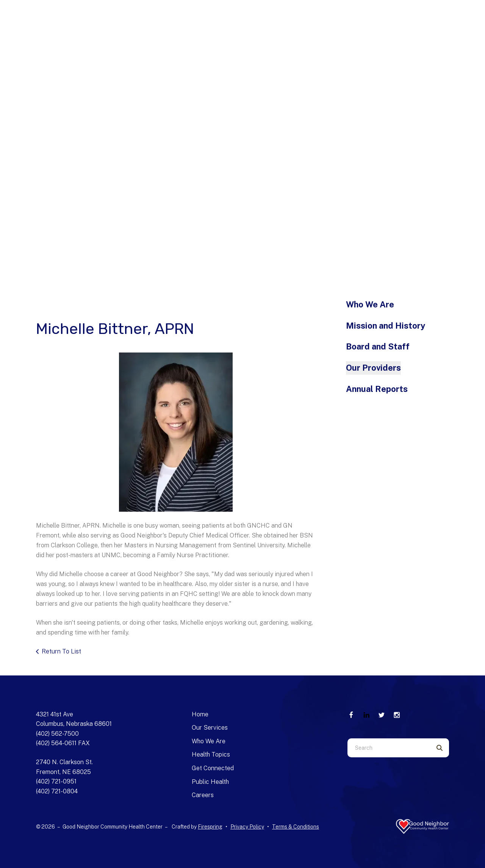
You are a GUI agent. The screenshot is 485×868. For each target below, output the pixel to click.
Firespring (210, 827)
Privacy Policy (247, 827)
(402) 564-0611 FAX (63, 743)
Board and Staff (378, 346)
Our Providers (373, 368)
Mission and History (386, 326)
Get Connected (213, 768)
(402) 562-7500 (57, 734)
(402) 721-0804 (57, 791)
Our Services (210, 728)
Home (200, 714)
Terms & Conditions (296, 827)
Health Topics (211, 754)
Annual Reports (377, 389)
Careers (203, 795)
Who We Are (370, 304)
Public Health (210, 782)
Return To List (61, 651)
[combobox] (389, 748)
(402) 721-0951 (56, 781)
